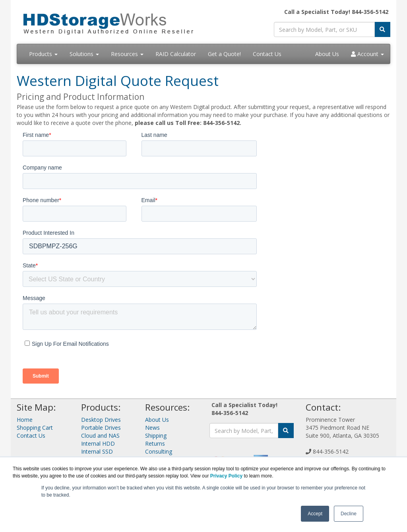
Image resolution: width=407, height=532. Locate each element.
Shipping (156, 436)
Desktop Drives (101, 420)
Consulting (159, 451)
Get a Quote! (224, 54)
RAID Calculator (176, 54)
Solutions (84, 54)
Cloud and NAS (100, 436)
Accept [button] (315, 514)
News (152, 428)
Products (43, 54)
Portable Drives (101, 428)
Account (367, 54)
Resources (127, 54)
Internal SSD (97, 451)
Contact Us (267, 54)
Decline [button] (349, 514)
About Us (327, 54)
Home (25, 420)
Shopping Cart (35, 428)
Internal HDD (98, 443)
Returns (155, 443)
